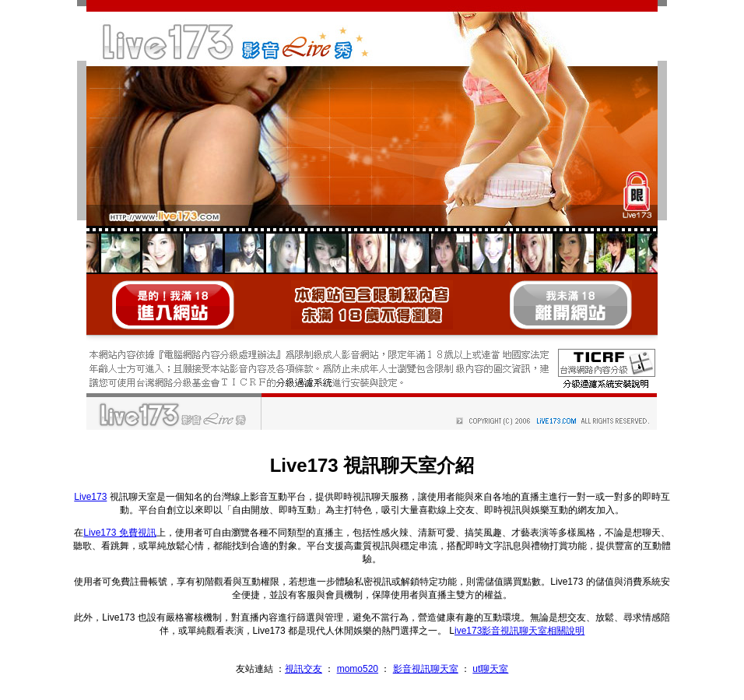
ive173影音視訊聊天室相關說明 (519, 631)
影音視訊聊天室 (426, 669)
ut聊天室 (490, 669)
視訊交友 (304, 669)
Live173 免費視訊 (119, 533)
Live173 (90, 497)
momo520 (358, 669)
